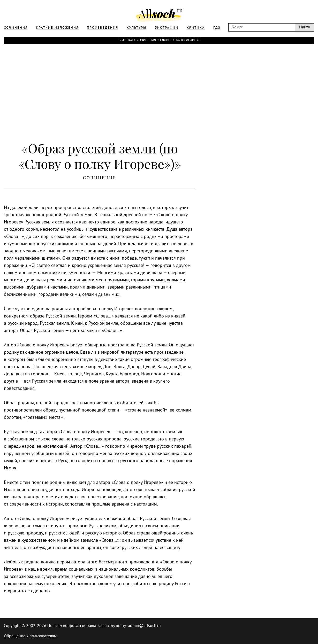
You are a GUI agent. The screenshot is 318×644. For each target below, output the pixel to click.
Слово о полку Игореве (180, 40)
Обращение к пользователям (30, 636)
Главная (126, 40)
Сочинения (146, 40)
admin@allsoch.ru (144, 626)
